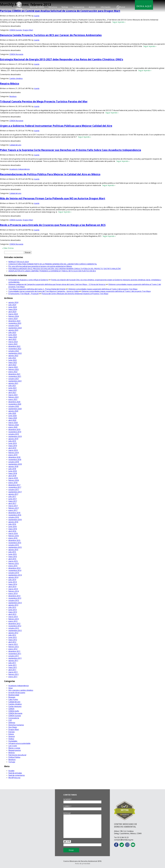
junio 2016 (13, 527)
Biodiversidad (14, 695)
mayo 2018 (13, 473)
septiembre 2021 (15, 381)
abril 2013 (12, 614)
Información (106, 7)
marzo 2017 (13, 506)
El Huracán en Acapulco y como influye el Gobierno (28, 280)
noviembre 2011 (15, 654)
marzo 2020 (13, 423)
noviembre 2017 (15, 487)
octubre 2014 (14, 573)
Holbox (11, 739)
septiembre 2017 (15, 492)
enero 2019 (13, 455)
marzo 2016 (13, 533)
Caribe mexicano (15, 706)
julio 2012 (12, 635)
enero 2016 (13, 538)
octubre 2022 (14, 351)
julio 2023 (12, 332)
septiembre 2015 (15, 547)
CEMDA (11, 709)
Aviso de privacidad (82, 863)
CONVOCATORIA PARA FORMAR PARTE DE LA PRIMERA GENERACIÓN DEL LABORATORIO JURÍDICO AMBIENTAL (53, 264)
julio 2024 (12, 305)
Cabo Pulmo (13, 699)
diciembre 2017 (14, 485)
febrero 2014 (14, 591)
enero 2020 (13, 427)
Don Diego (13, 727)
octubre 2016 (14, 517)
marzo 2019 (13, 450)
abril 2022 (12, 365)
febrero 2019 (14, 453)
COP (10, 720)
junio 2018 (13, 471)
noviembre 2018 (15, 460)
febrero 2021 (14, 397)
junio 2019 (13, 443)
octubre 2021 (14, 379)
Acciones (92, 7)
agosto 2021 (13, 383)
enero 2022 (13, 372)
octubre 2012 (14, 628)
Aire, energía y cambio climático (21, 690)
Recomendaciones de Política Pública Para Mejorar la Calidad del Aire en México (50, 174)
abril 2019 (12, 448)
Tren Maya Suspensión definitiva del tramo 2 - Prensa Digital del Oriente (37, 289)
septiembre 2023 (15, 328)
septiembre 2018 (15, 464)
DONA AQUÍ (144, 6)
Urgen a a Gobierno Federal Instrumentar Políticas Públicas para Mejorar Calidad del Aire (56, 126)
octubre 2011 (14, 656)
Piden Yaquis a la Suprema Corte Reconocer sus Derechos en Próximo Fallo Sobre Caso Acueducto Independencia (71, 150)
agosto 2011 (13, 661)
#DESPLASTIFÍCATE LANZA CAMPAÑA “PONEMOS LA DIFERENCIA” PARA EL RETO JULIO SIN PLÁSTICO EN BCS (52, 271)
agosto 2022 (13, 356)
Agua (10, 688)
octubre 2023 (14, 326)
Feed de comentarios (17, 775)
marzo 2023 (13, 342)
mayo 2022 (13, 362)
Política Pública (14, 757)
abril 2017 (12, 503)
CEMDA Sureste (16, 30)
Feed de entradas (15, 773)
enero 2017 (13, 510)
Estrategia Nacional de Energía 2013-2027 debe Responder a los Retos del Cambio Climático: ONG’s (62, 59)
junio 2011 (13, 665)
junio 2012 (13, 637)
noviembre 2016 (15, 515)
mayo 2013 (13, 612)
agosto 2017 (13, 494)
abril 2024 (12, 312)
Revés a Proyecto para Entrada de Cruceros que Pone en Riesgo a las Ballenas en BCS (53, 225)
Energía (11, 732)
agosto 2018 (13, 466)
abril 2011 (12, 670)
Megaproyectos (15, 750)
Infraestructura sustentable (19, 743)
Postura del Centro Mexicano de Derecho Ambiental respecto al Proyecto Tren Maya (75, 294)
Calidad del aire (15, 145)
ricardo (37, 16)
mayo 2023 (13, 337)
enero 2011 (13, 677)
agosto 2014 (13, 577)
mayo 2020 (13, 418)
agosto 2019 (13, 439)
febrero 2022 (14, 369)
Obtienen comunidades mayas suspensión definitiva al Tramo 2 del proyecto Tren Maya (103, 289)
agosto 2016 (13, 522)
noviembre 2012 (15, 626)
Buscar (122, 7)
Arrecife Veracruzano (17, 693)
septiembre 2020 (15, 409)
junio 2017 (13, 499)
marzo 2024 (13, 314)
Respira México (10, 83)
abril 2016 (12, 531)
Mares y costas (14, 748)
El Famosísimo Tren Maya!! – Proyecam (24, 294)
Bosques (12, 697)
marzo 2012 (13, 644)
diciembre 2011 (14, 651)
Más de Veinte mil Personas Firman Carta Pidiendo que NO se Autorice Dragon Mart (53, 198)
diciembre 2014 (14, 568)
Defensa (12, 723)
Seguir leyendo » (118, 22)
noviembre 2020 (15, 404)
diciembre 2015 (14, 540)
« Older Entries (8, 248)
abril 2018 (12, 476)
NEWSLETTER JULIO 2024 (19, 262)
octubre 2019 (14, 434)
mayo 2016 (13, 529)
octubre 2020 (14, 406)
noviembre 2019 (15, 432)
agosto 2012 (13, 633)
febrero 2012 (14, 647)
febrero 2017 (14, 508)
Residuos (13, 96)
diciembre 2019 (14, 429)
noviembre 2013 (15, 598)
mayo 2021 (13, 390)
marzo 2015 (13, 561)
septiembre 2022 (15, 353)
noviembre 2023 (15, 323)
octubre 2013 (14, 600)
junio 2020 (13, 416)
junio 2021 (13, 388)
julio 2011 (12, 663)
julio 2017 (12, 496)
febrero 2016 (14, 536)
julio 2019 (12, 441)
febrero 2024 (14, 316)
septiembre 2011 (15, 658)
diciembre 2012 (14, 624)
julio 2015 (12, 552)
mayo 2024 (13, 309)
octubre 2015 (14, 545)
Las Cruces (13, 746)
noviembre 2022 (15, 349)
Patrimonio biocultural (17, 755)
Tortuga (12, 762)
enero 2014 (13, 594)
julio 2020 (12, 413)
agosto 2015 (13, 550)
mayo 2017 (13, 501)
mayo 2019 (13, 446)
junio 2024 (13, 307)
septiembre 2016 (15, 520)
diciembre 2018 (14, 457)
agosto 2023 (13, 330)
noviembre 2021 (15, 376)
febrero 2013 (14, 619)
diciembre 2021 (14, 374)
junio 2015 (13, 554)
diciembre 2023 (14, 321)
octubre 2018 (14, 462)
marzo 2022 (13, 367)
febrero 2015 (14, 563)
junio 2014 (13, 582)
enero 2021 (13, 399)
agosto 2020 (13, 411)
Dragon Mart (28, 30)
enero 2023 (13, 344)
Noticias (65, 7)
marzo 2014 (13, 589)
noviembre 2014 (15, 570)
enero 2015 (13, 566)
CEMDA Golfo (14, 711)
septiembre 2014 (15, 575)
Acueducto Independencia (19, 169)
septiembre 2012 (15, 630)
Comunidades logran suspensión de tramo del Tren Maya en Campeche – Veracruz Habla (44, 291)
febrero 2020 (14, 425)
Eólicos (11, 734)
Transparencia (78, 7)
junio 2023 (13, 335)
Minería (11, 753)
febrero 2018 (14, 480)
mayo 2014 (13, 584)
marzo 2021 (13, 395)
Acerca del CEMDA (37, 7)
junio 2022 (13, 360)
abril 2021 (12, 393)
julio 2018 (12, 469)
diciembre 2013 (14, 596)
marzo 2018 (13, 478)
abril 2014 (12, 587)
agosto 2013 (13, 605)
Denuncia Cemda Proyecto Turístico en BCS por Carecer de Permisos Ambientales (51, 35)
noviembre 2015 (15, 543)
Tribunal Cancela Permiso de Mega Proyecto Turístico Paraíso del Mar (44, 101)
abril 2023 (12, 339)
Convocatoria (14, 718)
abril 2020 (12, 420)
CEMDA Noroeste (16, 54)
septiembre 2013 (15, 603)
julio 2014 (12, 580)
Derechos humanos (16, 725)
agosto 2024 (13, 302)
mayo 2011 (13, 667)
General (12, 736)
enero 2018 (13, 483)
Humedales (13, 741)
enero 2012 (13, 649)
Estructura (53, 7)
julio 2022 (12, 358)
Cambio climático (16, 78)
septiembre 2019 (15, 436)
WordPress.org (14, 778)
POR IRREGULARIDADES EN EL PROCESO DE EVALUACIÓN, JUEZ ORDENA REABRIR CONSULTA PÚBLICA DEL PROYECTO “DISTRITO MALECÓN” (65, 269)
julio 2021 (12, 386)
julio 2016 (12, 524)
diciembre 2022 (14, 346)
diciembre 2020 (14, 402)
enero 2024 (13, 319)
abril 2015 (12, 559)
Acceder (11, 771)
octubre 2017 (14, 490)
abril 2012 (12, 642)
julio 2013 (12, 607)
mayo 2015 (13, 557)
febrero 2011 (14, 674)
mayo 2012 (13, 640)
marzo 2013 (13, 617)
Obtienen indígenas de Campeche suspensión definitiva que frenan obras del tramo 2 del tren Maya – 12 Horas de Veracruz (57, 284)
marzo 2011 (13, 672)
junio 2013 (13, 610)
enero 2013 (13, 621)
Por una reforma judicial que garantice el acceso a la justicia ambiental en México (40, 266)
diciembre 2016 (14, 513)
